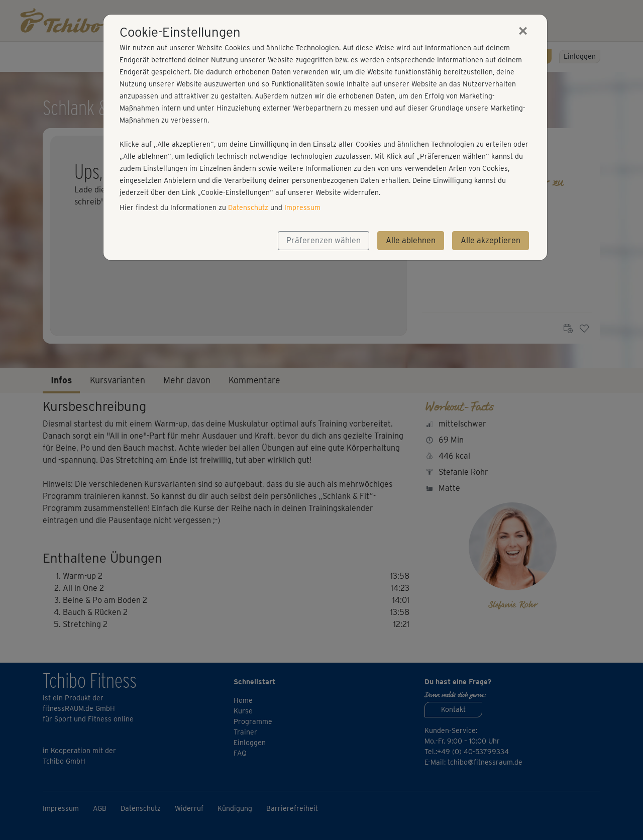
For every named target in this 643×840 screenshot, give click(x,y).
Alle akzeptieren (491, 240)
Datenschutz (248, 207)
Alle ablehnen (411, 240)
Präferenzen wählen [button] (324, 240)
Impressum (302, 207)
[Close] (523, 31)
